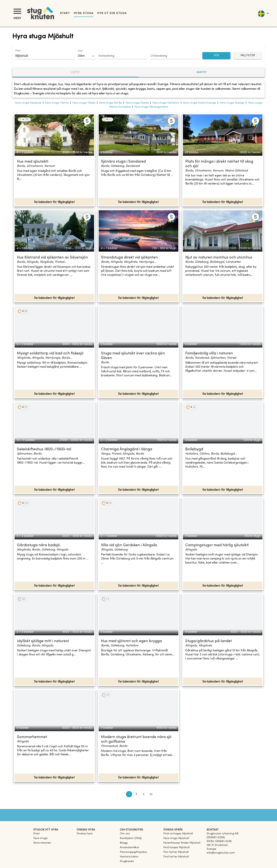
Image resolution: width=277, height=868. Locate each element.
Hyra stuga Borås (110, 103)
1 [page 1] (129, 794)
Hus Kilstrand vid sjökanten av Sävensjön (52, 258)
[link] (178, 834)
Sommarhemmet (32, 737)
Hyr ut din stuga (112, 13)
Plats (18, 51)
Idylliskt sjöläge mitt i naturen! (43, 641)
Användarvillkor (130, 848)
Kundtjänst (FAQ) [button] (131, 838)
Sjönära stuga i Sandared (123, 162)
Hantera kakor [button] (129, 857)
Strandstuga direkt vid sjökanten (129, 258)
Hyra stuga (83, 13)
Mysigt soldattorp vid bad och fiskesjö (50, 354)
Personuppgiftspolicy (133, 852)
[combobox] (42, 56)
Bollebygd (194, 449)
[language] (263, 13)
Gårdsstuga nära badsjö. (39, 545)
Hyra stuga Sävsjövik (28, 103)
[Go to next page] (144, 794)
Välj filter (248, 56)
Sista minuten (42, 843)
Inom (80, 51)
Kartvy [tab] (202, 72)
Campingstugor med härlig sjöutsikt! (217, 545)
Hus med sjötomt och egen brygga (131, 641)
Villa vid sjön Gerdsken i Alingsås (129, 545)
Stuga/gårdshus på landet (209, 641)
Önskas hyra (85, 834)
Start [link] (65, 13)
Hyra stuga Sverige (232, 103)
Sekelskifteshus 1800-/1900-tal (44, 449)
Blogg (124, 843)
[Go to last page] (151, 794)
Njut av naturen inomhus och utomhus (219, 258)
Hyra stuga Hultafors (166, 103)
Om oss (125, 834)
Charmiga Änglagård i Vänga (127, 449)
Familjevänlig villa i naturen (209, 354)
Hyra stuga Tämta (57, 103)
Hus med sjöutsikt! (33, 162)
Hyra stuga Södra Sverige (199, 103)
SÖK (216, 56)
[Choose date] (123, 56)
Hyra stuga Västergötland (151, 107)
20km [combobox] (81, 56)
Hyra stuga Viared (137, 103)
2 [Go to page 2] (136, 794)
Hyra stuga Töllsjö (84, 103)
